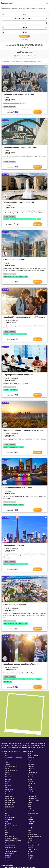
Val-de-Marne (10, 853)
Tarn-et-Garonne (33, 849)
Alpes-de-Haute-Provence (13, 758)
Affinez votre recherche (24, 56)
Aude (30, 762)
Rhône (30, 839)
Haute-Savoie (32, 796)
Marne (7, 822)
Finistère (8, 785)
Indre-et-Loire (10, 807)
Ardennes (31, 758)
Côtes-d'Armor (10, 777)
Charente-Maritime (11, 770)
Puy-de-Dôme (10, 836)
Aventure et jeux (31, 219)
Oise (7, 832)
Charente (31, 768)
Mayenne (8, 824)
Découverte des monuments (18, 219)
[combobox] (24, 14)
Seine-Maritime (10, 845)
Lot (29, 815)
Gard (29, 785)
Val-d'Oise (31, 851)
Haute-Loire (32, 794)
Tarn (7, 849)
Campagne (39, 679)
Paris (7, 834)
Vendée (30, 856)
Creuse (8, 775)
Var (29, 853)
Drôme (7, 781)
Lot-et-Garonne (10, 817)
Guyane (30, 790)
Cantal (7, 768)
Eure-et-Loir (32, 783)
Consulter (37, 112)
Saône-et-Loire (33, 843)
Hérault (30, 802)
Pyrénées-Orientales (12, 839)
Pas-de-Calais (32, 834)
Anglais (6, 219)
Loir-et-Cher (32, 811)
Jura (7, 809)
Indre (29, 805)
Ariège (30, 760)
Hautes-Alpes (10, 800)
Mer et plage (14, 390)
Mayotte (30, 824)
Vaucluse (8, 856)
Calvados (31, 766)
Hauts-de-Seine (10, 802)
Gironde (30, 788)
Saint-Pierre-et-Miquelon (13, 841)
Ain (6, 753)
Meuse (30, 826)
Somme (30, 847)
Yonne (7, 860)
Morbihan (8, 828)
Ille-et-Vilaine (9, 805)
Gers (7, 788)
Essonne (31, 781)
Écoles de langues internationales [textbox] (31, 18)
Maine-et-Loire (10, 819)
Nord (29, 830)
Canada (8, 100)
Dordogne (8, 779)
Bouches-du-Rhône (11, 766)
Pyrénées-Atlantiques (35, 836)
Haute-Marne (9, 796)
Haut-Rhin (8, 792)
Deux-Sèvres (32, 777)
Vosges (30, 858)
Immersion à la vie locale (11, 277)
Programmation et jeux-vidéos (18, 334)
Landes (8, 811)
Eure (7, 783)
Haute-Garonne (10, 794)
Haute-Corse (32, 792)
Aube (7, 762)
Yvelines (31, 860)
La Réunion (32, 809)
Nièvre (7, 830)
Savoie (7, 843)
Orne (29, 832)
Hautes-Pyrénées (33, 800)
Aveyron (8, 764)
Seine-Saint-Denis (34, 845)
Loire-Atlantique (33, 813)
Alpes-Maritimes (33, 756)
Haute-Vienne (32, 798)
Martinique (31, 822)
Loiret (7, 815)
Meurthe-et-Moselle (11, 826)
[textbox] (24, 14)
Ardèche (8, 760)
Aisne (30, 753)
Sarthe (30, 841)
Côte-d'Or (31, 775)
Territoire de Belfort (11, 851)
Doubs (30, 779)
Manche (30, 819)
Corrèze (8, 773)
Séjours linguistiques (10, 107)
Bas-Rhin (31, 764)
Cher (29, 770)
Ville (39, 219)
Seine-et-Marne (10, 847)
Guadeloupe (9, 790)
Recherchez (24, 36)
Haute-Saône (9, 798)
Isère (29, 807)
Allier (7, 756)
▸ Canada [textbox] (34, 23)
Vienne (7, 858)
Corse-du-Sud (32, 773)
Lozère (30, 817)
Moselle (30, 828)
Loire (7, 813)
